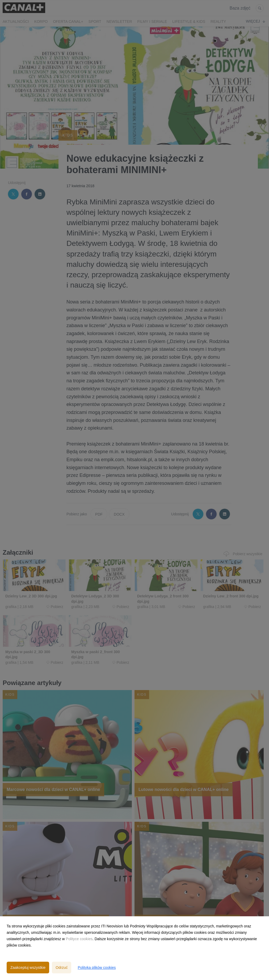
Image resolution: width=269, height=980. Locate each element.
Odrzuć (62, 968)
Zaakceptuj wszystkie (28, 968)
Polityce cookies (79, 939)
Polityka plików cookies (97, 968)
